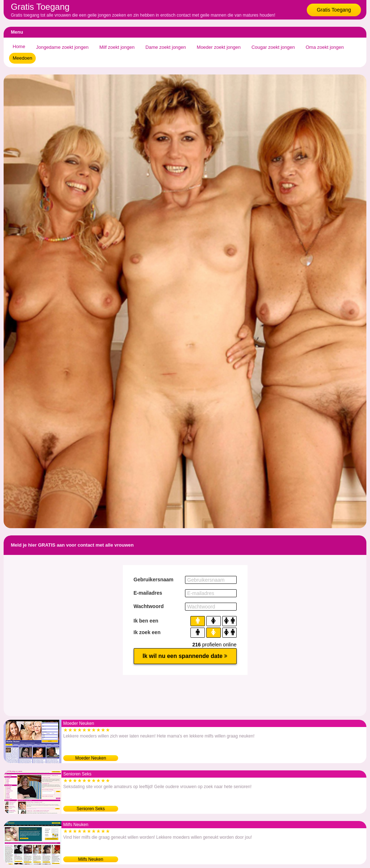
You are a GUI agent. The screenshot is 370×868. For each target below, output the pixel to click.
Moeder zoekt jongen (219, 47)
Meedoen (22, 58)
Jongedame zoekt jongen (62, 47)
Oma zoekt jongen (325, 47)
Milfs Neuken (91, 859)
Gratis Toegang (334, 10)
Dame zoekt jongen (166, 47)
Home (19, 46)
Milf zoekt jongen (117, 47)
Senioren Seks (91, 809)
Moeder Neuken (91, 758)
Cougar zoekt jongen (273, 47)
